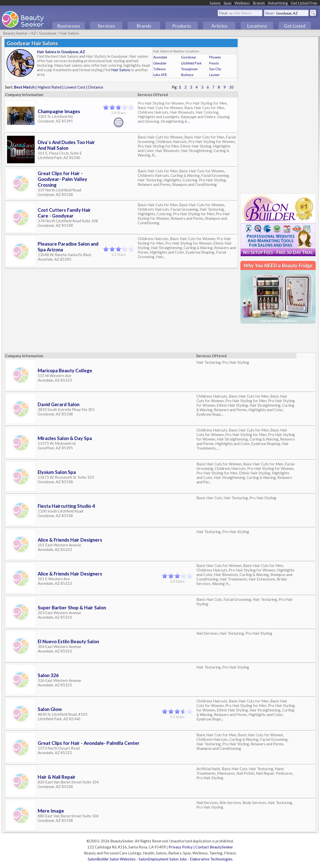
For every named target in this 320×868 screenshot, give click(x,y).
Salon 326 (48, 675)
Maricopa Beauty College (65, 370)
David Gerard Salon (59, 404)
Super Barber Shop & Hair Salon (72, 607)
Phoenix (215, 57)
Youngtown (189, 69)
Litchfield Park (191, 63)
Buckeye (187, 75)
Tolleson (159, 69)
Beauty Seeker (15, 33)
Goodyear (48, 33)
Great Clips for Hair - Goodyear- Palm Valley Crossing (62, 179)
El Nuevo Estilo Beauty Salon (68, 641)
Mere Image (51, 811)
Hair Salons (69, 33)
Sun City (215, 69)
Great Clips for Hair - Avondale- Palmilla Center (89, 743)
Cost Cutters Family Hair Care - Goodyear (64, 213)
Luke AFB (160, 75)
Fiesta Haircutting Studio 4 (66, 506)
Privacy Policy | (182, 847)
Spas (228, 3)
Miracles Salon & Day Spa (65, 438)
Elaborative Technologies (211, 859)
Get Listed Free (304, 3)
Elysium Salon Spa (57, 472)
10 (231, 87)
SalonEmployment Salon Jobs (163, 859)
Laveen (214, 75)
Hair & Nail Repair (57, 777)
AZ (34, 33)
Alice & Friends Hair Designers (70, 540)
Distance (96, 87)
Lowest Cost (75, 87)
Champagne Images (59, 111)
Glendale (160, 63)
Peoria (214, 63)
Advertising (278, 3)
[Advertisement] (278, 114)
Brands (259, 3)
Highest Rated (49, 87)
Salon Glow (50, 709)
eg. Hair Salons (240, 13)
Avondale (160, 57)
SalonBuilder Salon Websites (112, 859)
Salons (215, 3)
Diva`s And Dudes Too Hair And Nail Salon (66, 145)
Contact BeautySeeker (214, 847)
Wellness (242, 3)
